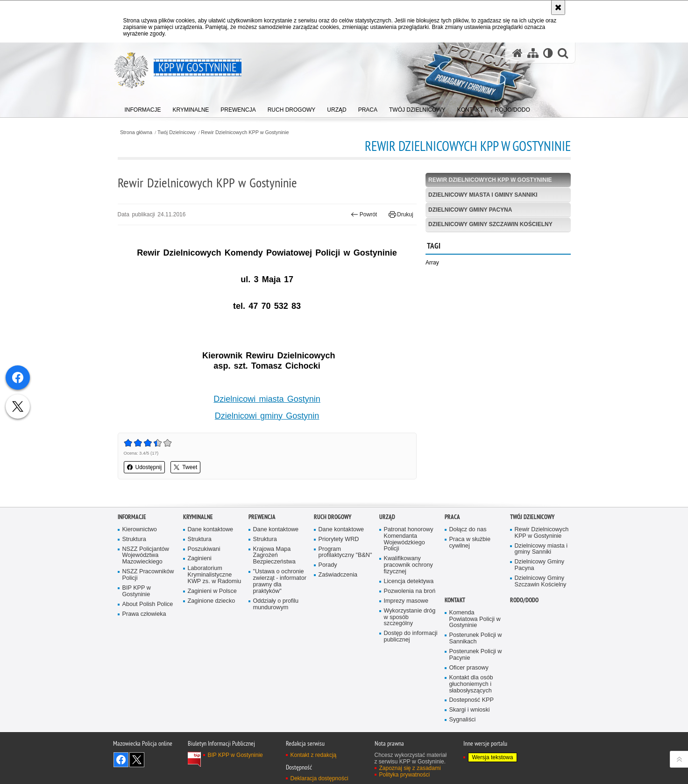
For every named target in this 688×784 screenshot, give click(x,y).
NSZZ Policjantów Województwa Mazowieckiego (146, 556)
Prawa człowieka (144, 614)
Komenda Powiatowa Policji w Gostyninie (475, 619)
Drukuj (401, 214)
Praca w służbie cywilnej (470, 543)
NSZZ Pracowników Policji (148, 575)
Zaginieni (200, 559)
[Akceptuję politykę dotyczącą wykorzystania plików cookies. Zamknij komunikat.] (558, 7)
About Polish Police (148, 604)
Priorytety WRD (339, 539)
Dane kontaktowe (211, 530)
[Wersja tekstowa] (548, 53)
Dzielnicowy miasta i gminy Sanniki (483, 195)
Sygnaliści (463, 720)
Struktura (134, 539)
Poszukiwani (204, 549)
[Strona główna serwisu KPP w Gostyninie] (518, 53)
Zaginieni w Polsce (212, 591)
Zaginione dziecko (212, 601)
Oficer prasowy (469, 668)
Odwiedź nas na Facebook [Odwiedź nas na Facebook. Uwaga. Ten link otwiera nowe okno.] (121, 760)
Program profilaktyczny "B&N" (345, 552)
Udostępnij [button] (145, 467)
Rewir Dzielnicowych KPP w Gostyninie (245, 132)
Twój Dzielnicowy (177, 132)
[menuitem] (143, 108)
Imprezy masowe (406, 601)
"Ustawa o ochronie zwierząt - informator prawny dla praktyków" (280, 581)
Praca (452, 517)
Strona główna (136, 132)
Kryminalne (198, 517)
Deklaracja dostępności (319, 778)
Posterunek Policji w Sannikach (476, 638)
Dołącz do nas (468, 530)
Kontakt (455, 600)
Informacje (132, 517)
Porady (328, 565)
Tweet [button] (185, 467)
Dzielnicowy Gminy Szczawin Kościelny (490, 224)
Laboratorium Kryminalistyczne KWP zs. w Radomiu (215, 575)
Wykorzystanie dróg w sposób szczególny (410, 617)
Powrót (364, 214)
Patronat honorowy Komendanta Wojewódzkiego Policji (409, 539)
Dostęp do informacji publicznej (411, 637)
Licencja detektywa (409, 581)
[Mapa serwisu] (533, 53)
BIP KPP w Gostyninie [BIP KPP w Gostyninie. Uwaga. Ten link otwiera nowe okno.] (235, 755)
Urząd (387, 517)
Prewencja (262, 517)
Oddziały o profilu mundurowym (276, 604)
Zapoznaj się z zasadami (410, 768)
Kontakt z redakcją (314, 755)
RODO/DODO (524, 600)
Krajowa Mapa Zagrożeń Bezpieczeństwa (274, 556)
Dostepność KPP (472, 700)
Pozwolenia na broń (410, 591)
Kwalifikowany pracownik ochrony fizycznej (408, 565)
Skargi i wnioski (470, 710)
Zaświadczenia (338, 575)
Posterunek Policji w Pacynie (476, 655)
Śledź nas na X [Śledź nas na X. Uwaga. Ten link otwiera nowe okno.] (137, 760)
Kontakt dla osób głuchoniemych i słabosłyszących (471, 684)
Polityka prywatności (405, 775)
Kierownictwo (140, 530)
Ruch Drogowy (333, 517)
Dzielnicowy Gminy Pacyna (470, 210)
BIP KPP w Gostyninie (137, 591)
